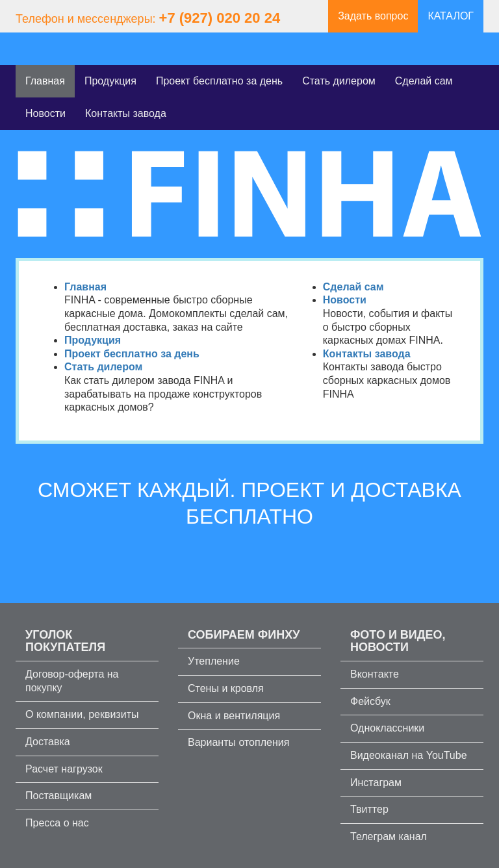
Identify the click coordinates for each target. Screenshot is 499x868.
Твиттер (369, 809)
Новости (45, 113)
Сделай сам (424, 81)
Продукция (110, 81)
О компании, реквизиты (82, 714)
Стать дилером (339, 81)
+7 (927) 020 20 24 (220, 18)
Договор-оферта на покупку (72, 681)
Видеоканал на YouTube (409, 755)
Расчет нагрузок (64, 769)
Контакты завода (126, 113)
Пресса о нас (57, 823)
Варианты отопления (238, 742)
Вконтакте (375, 674)
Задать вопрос (373, 16)
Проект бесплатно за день (219, 81)
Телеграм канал (389, 836)
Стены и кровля (226, 688)
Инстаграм (376, 783)
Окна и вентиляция (234, 716)
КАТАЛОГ (451, 16)
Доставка (48, 742)
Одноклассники (387, 728)
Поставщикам (58, 796)
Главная (45, 81)
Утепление (214, 661)
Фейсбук (370, 701)
